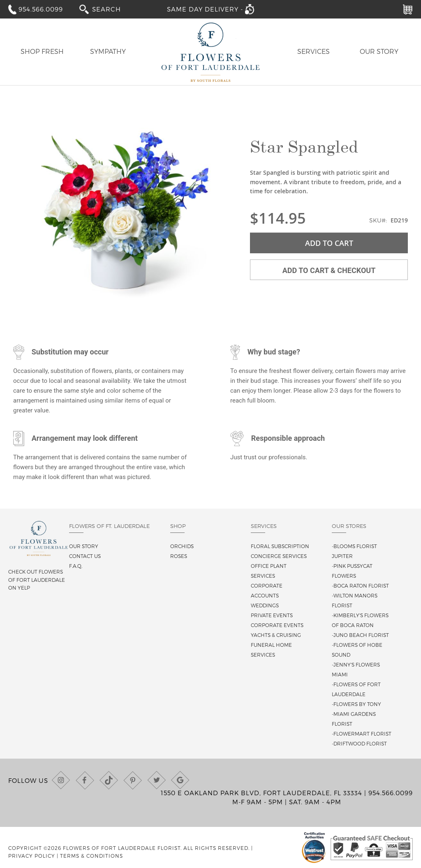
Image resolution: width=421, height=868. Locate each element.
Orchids (182, 546)
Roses (179, 556)
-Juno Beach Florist (360, 635)
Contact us (85, 556)
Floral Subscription (280, 546)
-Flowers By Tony (356, 704)
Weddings (265, 605)
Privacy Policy (32, 856)
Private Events (272, 615)
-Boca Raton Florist (360, 586)
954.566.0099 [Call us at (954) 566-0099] (391, 793)
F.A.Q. (76, 566)
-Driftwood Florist (359, 743)
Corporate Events (277, 625)
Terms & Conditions (91, 856)
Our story (84, 546)
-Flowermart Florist (362, 734)
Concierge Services (279, 556)
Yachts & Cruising (276, 635)
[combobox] (112, 9)
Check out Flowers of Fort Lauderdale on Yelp (37, 579)
